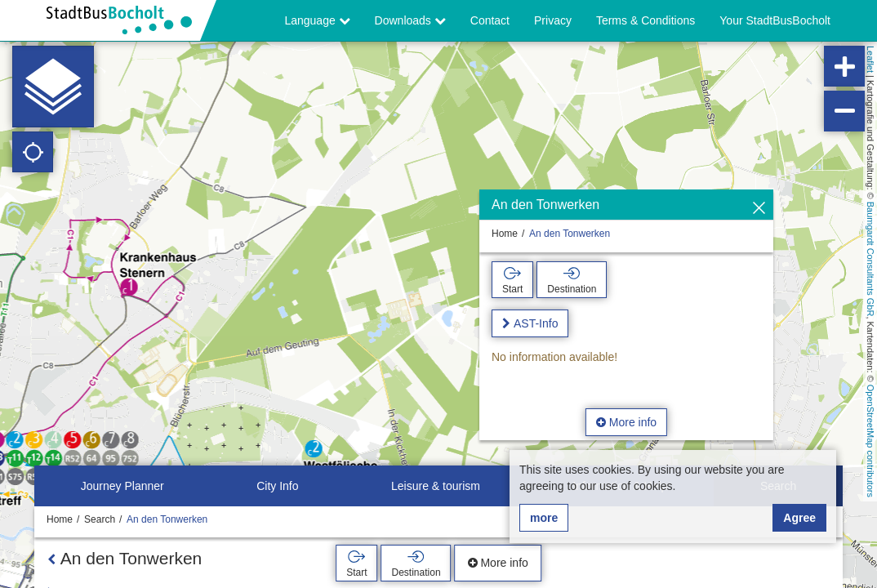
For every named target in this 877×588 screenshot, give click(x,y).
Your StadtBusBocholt (775, 20)
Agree (799, 518)
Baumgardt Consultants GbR (870, 259)
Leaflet (870, 59)
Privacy (553, 20)
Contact (490, 20)
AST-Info (536, 323)
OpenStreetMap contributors (870, 441)
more (544, 518)
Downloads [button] (410, 20)
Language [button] (317, 20)
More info (626, 422)
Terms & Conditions (646, 20)
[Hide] (759, 209)
